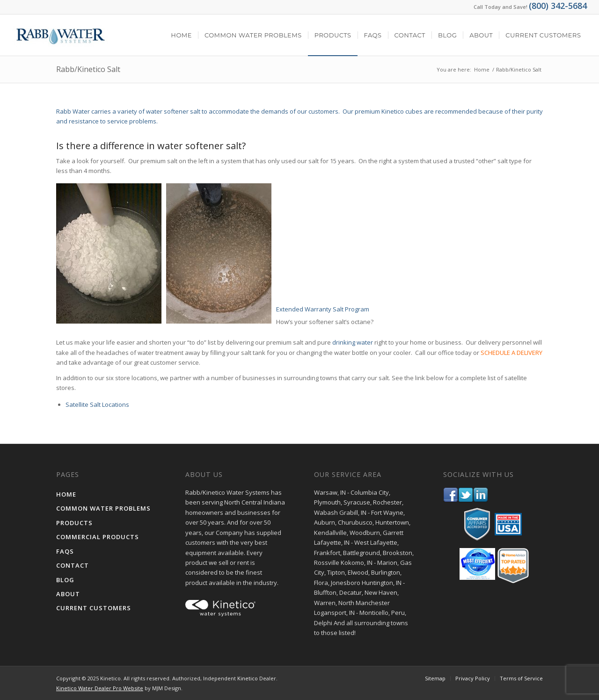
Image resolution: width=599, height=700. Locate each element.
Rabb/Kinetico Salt (88, 69)
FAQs (65, 551)
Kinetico (248, 678)
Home (66, 494)
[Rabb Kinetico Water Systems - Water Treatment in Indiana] (60, 35)
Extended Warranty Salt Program (323, 309)
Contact (73, 565)
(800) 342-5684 (558, 6)
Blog (65, 580)
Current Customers (94, 608)
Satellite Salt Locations (97, 404)
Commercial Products (98, 537)
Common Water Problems (103, 508)
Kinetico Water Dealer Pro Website (100, 688)
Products (74, 523)
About (68, 594)
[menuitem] (181, 35)
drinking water (353, 342)
